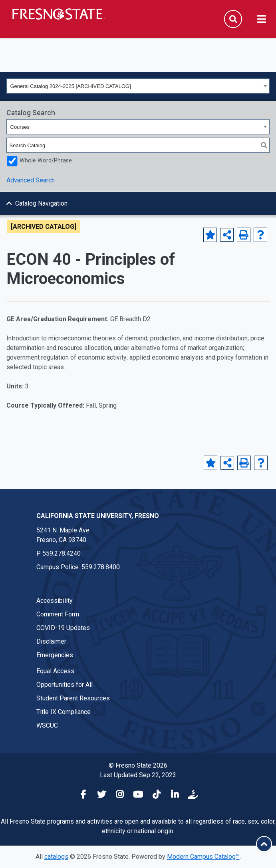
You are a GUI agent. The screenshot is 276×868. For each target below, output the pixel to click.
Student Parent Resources (73, 698)
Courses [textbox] (20, 127)
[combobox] (138, 86)
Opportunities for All (65, 685)
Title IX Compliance (64, 712)
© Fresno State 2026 (138, 765)
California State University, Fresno (98, 516)
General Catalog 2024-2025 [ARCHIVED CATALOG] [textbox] (71, 86)
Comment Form (58, 614)
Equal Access (55, 671)
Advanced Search (31, 180)
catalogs (56, 857)
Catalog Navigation (41, 203)
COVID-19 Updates (63, 628)
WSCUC (47, 725)
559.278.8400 (101, 567)
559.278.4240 (62, 553)
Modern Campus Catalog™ (203, 857)
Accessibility (55, 601)
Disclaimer (51, 641)
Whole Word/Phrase (46, 161)
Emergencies (55, 655)
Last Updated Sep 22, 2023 (138, 775)
